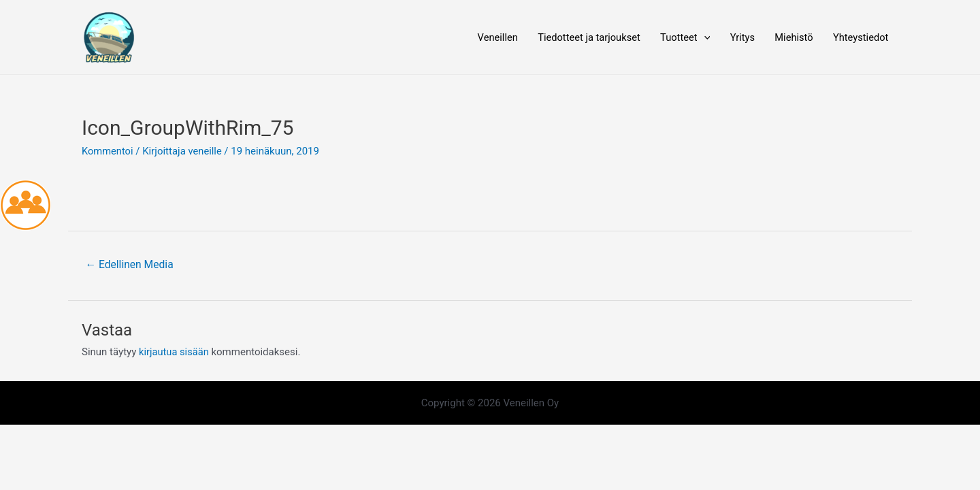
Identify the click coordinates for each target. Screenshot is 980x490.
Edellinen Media (131, 265)
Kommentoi (108, 152)
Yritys (739, 37)
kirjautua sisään (175, 353)
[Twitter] (206, 404)
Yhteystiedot (860, 37)
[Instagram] (227, 404)
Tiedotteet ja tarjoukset (582, 37)
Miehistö (791, 37)
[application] (699, 37)
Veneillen (488, 37)
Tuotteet (680, 37)
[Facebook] (186, 404)
